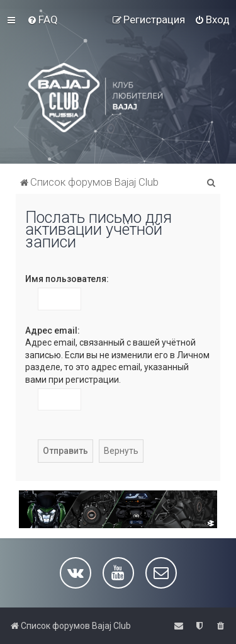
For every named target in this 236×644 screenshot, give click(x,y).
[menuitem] (42, 20)
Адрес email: (53, 330)
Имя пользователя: (67, 279)
